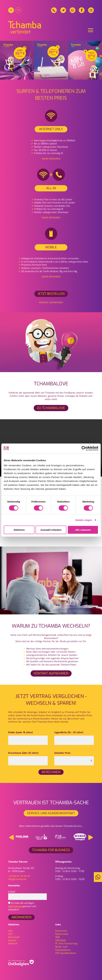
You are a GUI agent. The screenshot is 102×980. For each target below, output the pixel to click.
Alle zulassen (83, 530)
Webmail (13, 944)
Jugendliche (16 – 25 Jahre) (69, 732)
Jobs (10, 931)
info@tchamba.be (17, 879)
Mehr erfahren (51, 159)
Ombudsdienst (63, 950)
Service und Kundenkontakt (51, 813)
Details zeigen (84, 520)
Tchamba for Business (51, 850)
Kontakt (12, 940)
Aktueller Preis (62, 753)
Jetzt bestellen (51, 294)
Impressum (61, 931)
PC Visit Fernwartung (66, 944)
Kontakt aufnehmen (51, 303)
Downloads (14, 937)
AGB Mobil (61, 940)
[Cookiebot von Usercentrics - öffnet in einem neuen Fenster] (84, 448)
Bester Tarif (61, 947)
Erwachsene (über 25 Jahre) (23, 753)
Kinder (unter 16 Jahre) (20, 732)
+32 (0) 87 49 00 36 (19, 876)
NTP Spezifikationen (66, 953)
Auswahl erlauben (51, 530)
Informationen (16, 906)
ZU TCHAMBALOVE (51, 408)
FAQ (10, 934)
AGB (57, 937)
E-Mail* (27, 894)
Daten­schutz (62, 934)
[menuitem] (11, 10)
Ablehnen (19, 530)
